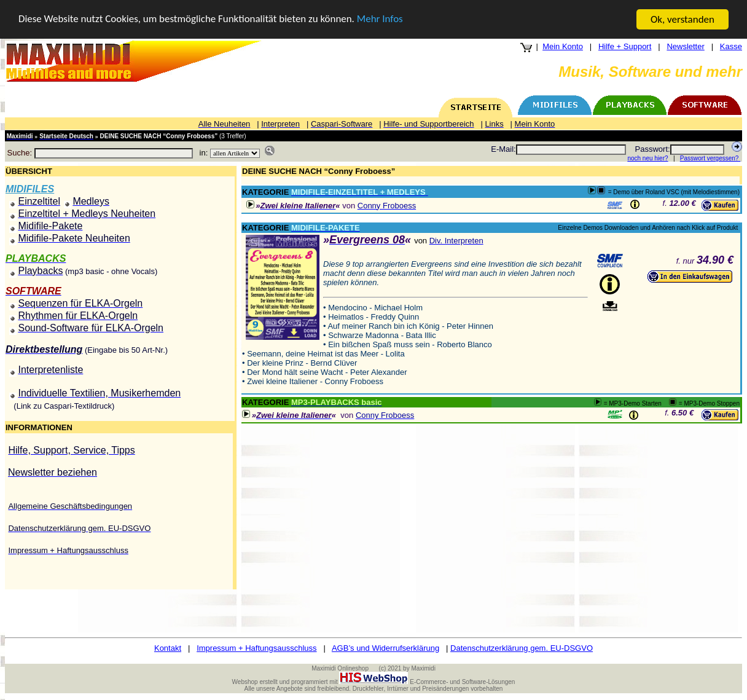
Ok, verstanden (682, 19)
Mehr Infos (381, 19)
